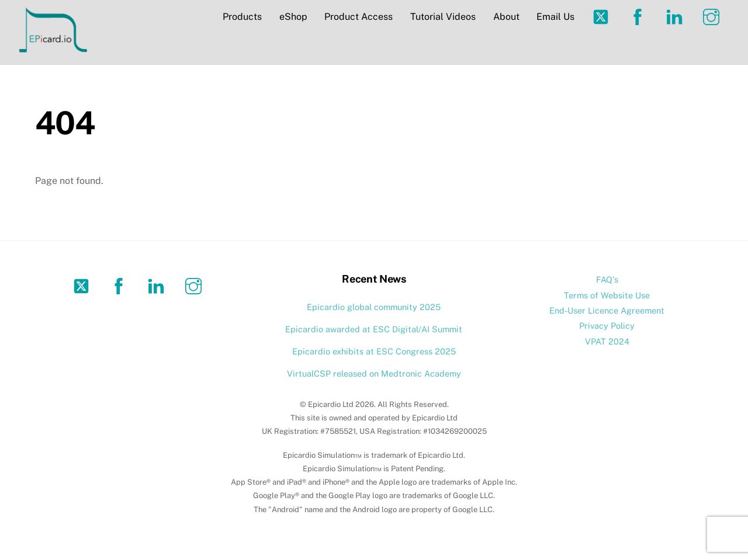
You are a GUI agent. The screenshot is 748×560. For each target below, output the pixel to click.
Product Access (359, 17)
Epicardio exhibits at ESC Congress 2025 (374, 351)
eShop (293, 17)
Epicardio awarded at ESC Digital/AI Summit (374, 329)
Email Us (555, 17)
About (506, 17)
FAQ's (607, 279)
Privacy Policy (607, 326)
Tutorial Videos (443, 17)
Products (242, 17)
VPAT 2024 (607, 341)
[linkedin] (676, 16)
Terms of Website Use (607, 295)
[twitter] (603, 16)
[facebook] (640, 16)
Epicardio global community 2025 (374, 307)
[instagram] (713, 16)
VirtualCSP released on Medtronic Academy (374, 373)
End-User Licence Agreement (607, 310)
